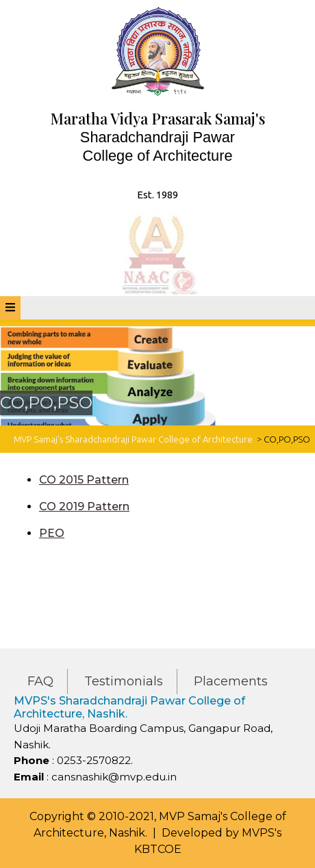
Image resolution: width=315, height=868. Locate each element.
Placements (231, 681)
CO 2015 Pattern (84, 480)
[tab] (10, 308)
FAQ (40, 681)
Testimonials (124, 681)
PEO (52, 533)
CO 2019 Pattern (84, 507)
